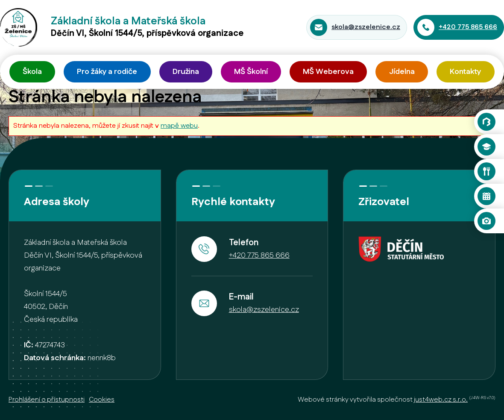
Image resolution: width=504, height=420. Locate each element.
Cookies (102, 400)
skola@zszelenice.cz (366, 27)
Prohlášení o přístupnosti (47, 400)
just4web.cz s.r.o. (441, 400)
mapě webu (179, 126)
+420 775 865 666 (468, 27)
